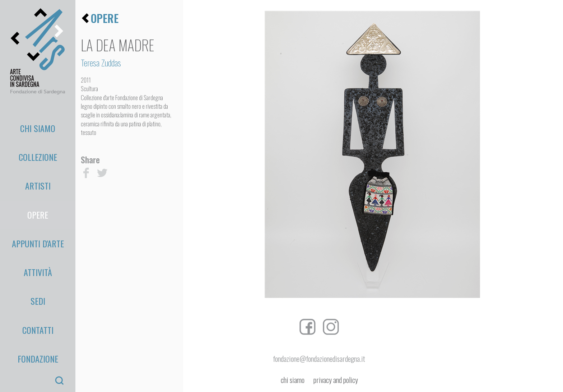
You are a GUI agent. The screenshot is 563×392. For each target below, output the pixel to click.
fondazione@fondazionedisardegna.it (319, 359)
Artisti (38, 156)
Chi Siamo (38, 122)
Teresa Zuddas (101, 62)
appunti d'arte (38, 190)
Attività (38, 207)
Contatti (38, 241)
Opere (38, 173)
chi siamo (293, 380)
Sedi (38, 224)
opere (105, 18)
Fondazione (38, 258)
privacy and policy (336, 380)
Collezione (38, 139)
